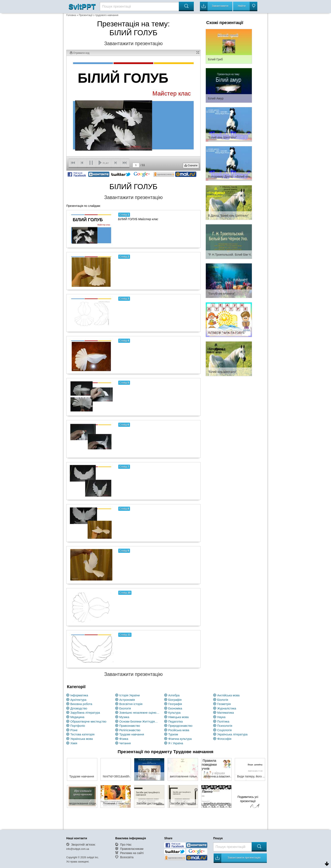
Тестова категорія (82, 734)
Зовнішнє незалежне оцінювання (139, 713)
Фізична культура (180, 739)
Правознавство (130, 726)
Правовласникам (132, 849)
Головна (71, 15)
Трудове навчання (132, 734)
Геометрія (224, 704)
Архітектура (78, 700)
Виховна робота (81, 704)
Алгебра (174, 695)
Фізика (124, 739)
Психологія (225, 726)
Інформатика (79, 695)
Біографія (175, 700)
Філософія (224, 739)
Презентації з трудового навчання (99, 15)
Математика (226, 713)
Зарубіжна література (85, 713)
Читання (125, 743)
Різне (74, 730)
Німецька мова (178, 717)
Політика (223, 722)
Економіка (175, 708)
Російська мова (179, 730)
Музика (124, 717)
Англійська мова (228, 695)
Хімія (74, 743)
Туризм (173, 734)
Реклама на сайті (132, 853)
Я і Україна (176, 743)
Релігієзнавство (130, 730)
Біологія (223, 700)
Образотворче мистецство (88, 722)
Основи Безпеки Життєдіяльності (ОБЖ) (139, 722)
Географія (175, 704)
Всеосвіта (127, 857)
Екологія (125, 708)
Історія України (130, 695)
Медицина (77, 717)
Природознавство (180, 726)
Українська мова (81, 739)
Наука (221, 717)
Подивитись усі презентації (248, 802)
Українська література (232, 734)
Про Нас (126, 845)
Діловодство (79, 708)
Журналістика (227, 708)
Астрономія (127, 700)
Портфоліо (78, 726)
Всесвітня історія (131, 704)
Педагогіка (176, 722)
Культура (174, 713)
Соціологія (224, 730)
